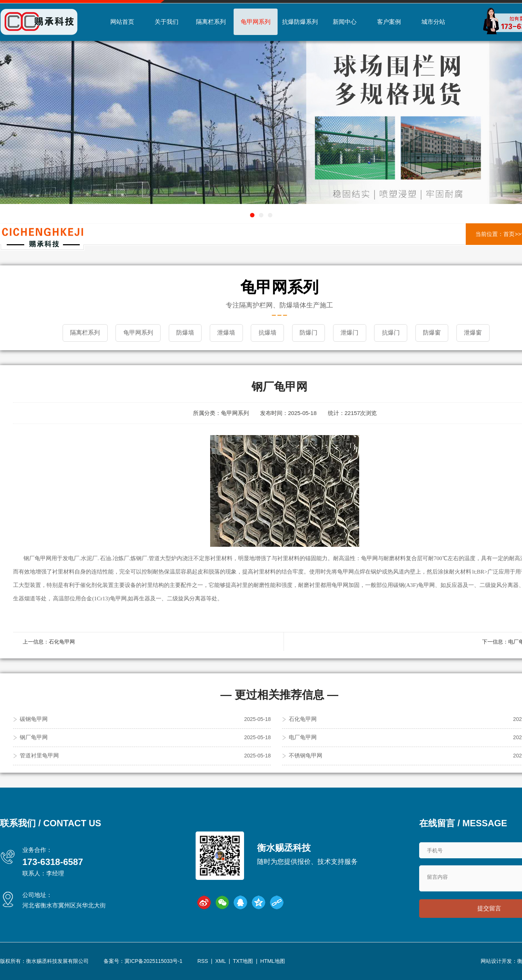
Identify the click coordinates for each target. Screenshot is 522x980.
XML (221, 961)
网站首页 (122, 22)
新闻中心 (345, 22)
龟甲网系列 (256, 22)
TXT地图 (243, 961)
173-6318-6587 (53, 861)
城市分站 (433, 22)
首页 (509, 234)
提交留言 (489, 908)
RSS (203, 961)
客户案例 (389, 22)
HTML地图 (273, 961)
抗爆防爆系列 (300, 22)
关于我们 (167, 22)
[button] (252, 215)
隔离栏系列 (211, 22)
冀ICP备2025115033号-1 (154, 961)
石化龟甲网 (62, 641)
